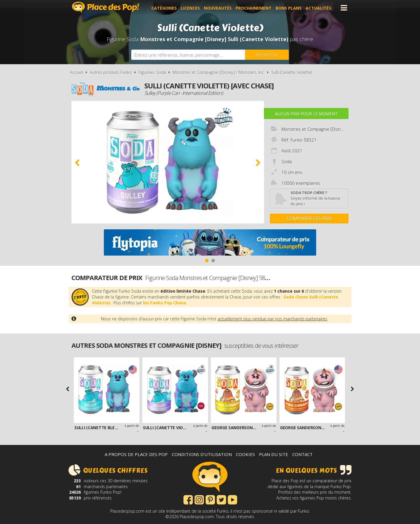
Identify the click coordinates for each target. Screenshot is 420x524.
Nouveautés (219, 8)
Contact (302, 454)
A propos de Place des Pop (136, 454)
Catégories (165, 8)
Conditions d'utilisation (202, 454)
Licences (191, 8)
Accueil (77, 72)
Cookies (245, 454)
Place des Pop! (106, 7)
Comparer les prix (309, 219)
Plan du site (274, 454)
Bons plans (289, 8)
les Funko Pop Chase (164, 303)
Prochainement (254, 8)
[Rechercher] (267, 55)
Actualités (319, 8)
